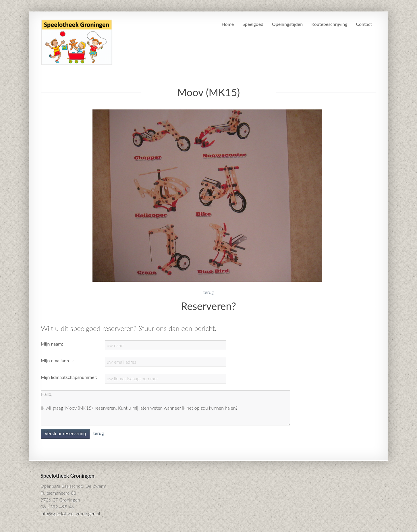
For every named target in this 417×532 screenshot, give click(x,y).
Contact (364, 24)
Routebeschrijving (329, 24)
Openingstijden (287, 24)
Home (228, 24)
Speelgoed (253, 24)
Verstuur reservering (65, 434)
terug (208, 292)
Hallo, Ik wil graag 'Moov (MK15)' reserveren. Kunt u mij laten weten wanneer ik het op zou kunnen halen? (166, 408)
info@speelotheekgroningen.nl (70, 513)
